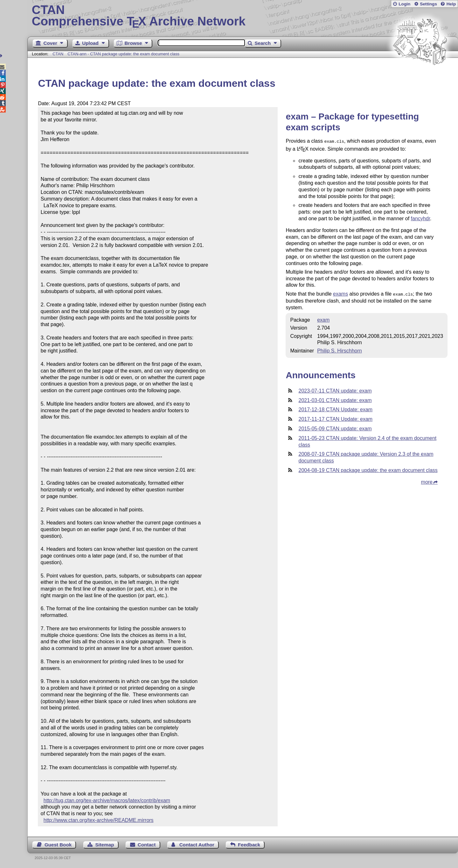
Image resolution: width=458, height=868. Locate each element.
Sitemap (104, 845)
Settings (428, 4)
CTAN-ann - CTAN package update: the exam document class (123, 54)
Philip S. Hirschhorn (340, 349)
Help (451, 4)
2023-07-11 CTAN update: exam (335, 390)
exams (340, 293)
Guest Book (58, 845)
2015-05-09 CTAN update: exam (335, 427)
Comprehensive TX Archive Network (243, 16)
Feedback (249, 845)
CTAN (58, 54)
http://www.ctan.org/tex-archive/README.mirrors (99, 820)
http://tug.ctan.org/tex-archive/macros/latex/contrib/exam (107, 800)
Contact (147, 845)
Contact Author (197, 845)
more (427, 481)
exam (323, 319)
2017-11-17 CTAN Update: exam (335, 418)
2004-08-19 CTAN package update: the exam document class (368, 469)
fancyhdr (420, 218)
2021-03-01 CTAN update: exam (335, 399)
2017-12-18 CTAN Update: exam (335, 408)
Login (404, 4)
